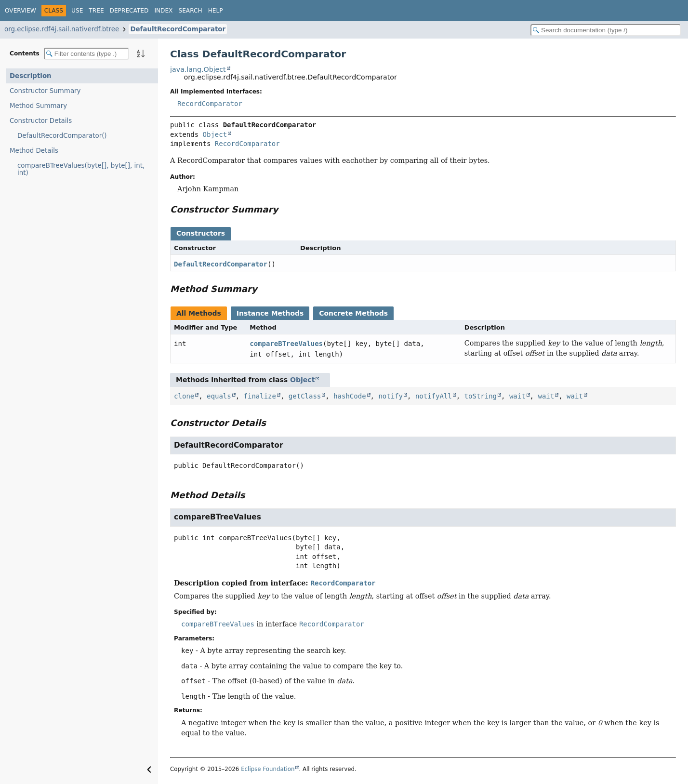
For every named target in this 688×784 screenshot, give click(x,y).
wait (517, 396)
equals (219, 396)
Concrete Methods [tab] (353, 313)
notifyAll (434, 396)
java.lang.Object (198, 69)
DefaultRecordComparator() (62, 136)
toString (481, 396)
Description (31, 76)
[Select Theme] (234, 10)
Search (190, 11)
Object (215, 134)
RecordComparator (210, 104)
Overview (20, 11)
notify (390, 396)
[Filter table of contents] (86, 54)
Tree (96, 11)
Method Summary (38, 106)
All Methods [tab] (199, 313)
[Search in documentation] (606, 30)
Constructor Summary (45, 91)
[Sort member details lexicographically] (141, 53)
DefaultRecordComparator (178, 29)
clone (184, 396)
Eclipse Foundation (268, 769)
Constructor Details (41, 121)
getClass (305, 396)
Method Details (34, 151)
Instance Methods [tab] (270, 313)
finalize (260, 396)
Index (163, 11)
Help (216, 11)
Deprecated (129, 11)
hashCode (350, 396)
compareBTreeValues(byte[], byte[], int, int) (81, 169)
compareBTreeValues (286, 344)
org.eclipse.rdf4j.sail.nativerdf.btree (62, 29)
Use (77, 11)
